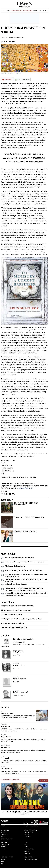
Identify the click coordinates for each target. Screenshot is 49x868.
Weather (3, 847)
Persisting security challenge (24, 639)
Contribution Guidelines (7, 828)
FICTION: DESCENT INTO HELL (25, 531)
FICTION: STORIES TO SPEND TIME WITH (29, 517)
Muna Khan (16, 669)
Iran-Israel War (27, 10)
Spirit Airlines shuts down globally (11, 614)
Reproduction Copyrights (32, 828)
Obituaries (27, 837)
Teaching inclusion (7, 769)
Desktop (3, 849)
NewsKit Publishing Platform (31, 859)
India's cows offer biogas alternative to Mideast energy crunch (25, 562)
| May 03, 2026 (24, 7)
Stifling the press (18, 652)
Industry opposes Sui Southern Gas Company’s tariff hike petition (21, 619)
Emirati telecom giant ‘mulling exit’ (16, 584)
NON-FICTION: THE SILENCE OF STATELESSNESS (26, 504)
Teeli (2, 864)
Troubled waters (6, 737)
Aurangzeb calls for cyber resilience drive (14, 628)
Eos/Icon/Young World (7, 857)
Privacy (3, 837)
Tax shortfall (5, 758)
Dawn (26, 843)
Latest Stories (8, 602)
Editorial (6, 707)
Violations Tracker (16, 10)
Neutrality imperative (20, 679)
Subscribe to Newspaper (31, 826)
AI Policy (3, 832)
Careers (27, 835)
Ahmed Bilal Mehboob (19, 695)
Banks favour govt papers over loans (12, 623)
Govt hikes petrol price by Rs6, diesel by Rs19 (20, 558)
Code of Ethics (5, 830)
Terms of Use (4, 835)
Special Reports (29, 849)
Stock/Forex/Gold (6, 845)
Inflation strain (5, 726)
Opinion (41, 10)
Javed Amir (4, 38)
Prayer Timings (5, 843)
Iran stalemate (5, 747)
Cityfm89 (3, 859)
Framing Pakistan (19, 665)
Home (3, 10)
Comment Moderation (6, 839)
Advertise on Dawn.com (31, 830)
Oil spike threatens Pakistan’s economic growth (16, 610)
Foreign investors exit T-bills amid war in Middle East (17, 606)
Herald (3, 861)
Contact (3, 826)
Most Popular (8, 554)
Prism (26, 845)
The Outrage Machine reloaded (15, 566)
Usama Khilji (16, 655)
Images (26, 847)
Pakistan (35, 10)
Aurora (27, 851)
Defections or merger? (20, 692)
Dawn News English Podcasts (11, 780)
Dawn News (27, 853)
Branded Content (29, 832)
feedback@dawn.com (26, 488)
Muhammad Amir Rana (19, 642)
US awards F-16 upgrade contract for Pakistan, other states (24, 570)
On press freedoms (7, 713)
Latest (8, 10)
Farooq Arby (16, 682)
